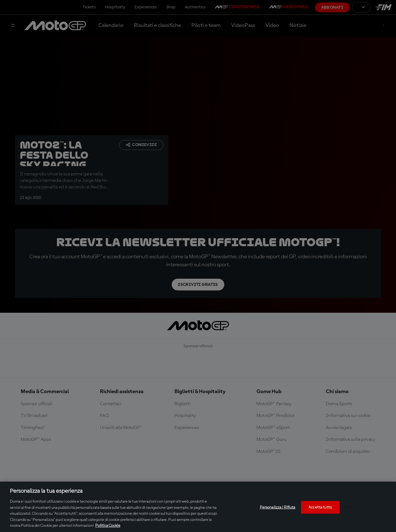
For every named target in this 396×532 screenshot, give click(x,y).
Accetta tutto (320, 507)
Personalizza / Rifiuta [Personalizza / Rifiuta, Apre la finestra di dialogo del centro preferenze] (278, 507)
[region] (198, 507)
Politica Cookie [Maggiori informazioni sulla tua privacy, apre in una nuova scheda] (108, 526)
